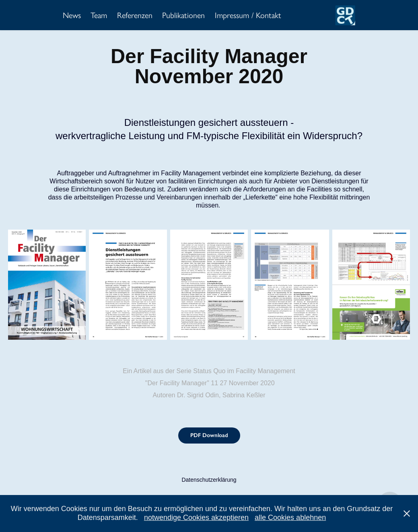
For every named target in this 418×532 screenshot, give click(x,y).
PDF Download (209, 435)
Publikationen (183, 15)
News (72, 15)
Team (99, 15)
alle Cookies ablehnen (290, 518)
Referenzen (135, 15)
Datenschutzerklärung (209, 480)
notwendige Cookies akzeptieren (196, 518)
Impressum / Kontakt (248, 15)
